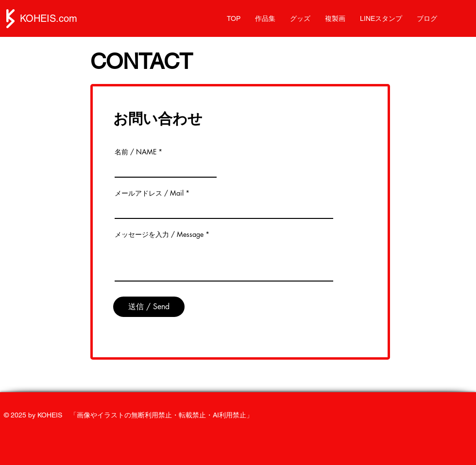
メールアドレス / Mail (149, 193)
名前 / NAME (136, 152)
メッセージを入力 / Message (159, 234)
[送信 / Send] (149, 307)
